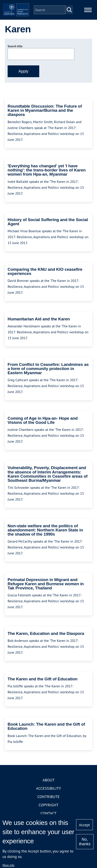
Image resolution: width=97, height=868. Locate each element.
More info (8, 865)
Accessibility (48, 788)
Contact (48, 813)
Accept (84, 825)
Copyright (48, 805)
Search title (15, 46)
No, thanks (85, 842)
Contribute (48, 797)
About (48, 780)
